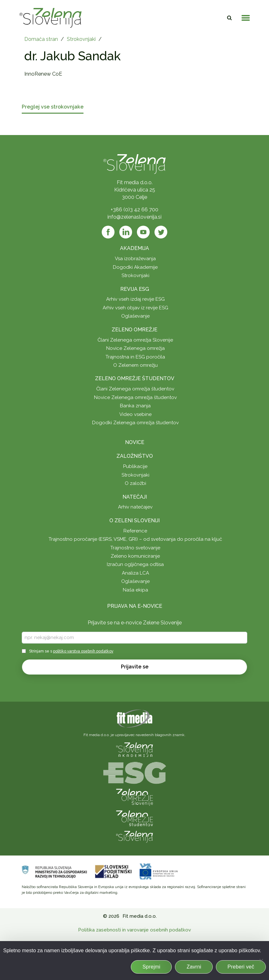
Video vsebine (135, 414)
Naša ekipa (135, 590)
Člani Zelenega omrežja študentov (135, 389)
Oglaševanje (135, 316)
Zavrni (194, 967)
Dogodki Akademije (135, 267)
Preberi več (241, 967)
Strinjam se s (71, 651)
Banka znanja (135, 406)
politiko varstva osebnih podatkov (83, 651)
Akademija (134, 248)
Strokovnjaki (81, 39)
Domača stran (41, 39)
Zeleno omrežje (134, 330)
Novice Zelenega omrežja (135, 348)
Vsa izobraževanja (135, 259)
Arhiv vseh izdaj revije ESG (135, 299)
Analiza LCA (135, 573)
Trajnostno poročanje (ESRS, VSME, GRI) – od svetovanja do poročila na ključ (135, 539)
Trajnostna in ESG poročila (135, 357)
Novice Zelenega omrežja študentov (135, 397)
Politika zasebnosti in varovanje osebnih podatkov (134, 930)
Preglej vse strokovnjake (53, 107)
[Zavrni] (261, 961)
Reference (135, 531)
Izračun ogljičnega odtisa (135, 564)
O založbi (135, 483)
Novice (135, 442)
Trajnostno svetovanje (135, 548)
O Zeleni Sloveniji (134, 520)
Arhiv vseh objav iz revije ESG (135, 308)
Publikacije (135, 466)
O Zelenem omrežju (135, 365)
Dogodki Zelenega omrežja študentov (135, 423)
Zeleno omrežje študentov (135, 378)
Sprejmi (151, 967)
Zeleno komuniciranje (135, 556)
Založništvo (135, 456)
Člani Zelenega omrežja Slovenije (135, 340)
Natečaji (135, 497)
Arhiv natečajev (135, 507)
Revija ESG (135, 289)
